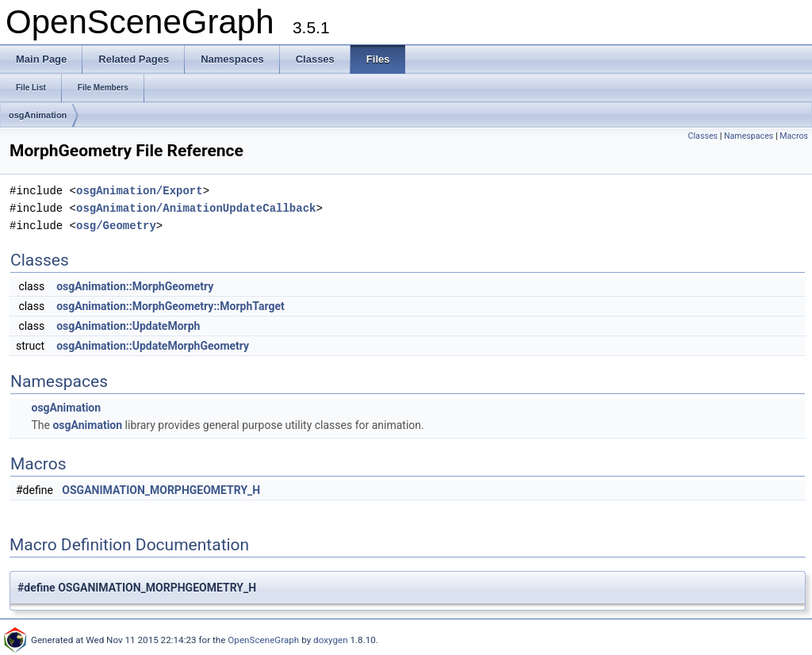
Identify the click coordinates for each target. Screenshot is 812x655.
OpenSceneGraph (263, 640)
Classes (703, 136)
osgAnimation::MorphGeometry (135, 286)
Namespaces (749, 136)
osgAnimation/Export (140, 191)
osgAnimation (38, 115)
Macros (794, 136)
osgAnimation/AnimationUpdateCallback (196, 208)
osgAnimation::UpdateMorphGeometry (153, 346)
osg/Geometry (116, 226)
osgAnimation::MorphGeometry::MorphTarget (170, 306)
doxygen (331, 640)
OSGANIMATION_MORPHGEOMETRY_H (161, 490)
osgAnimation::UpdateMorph (128, 326)
